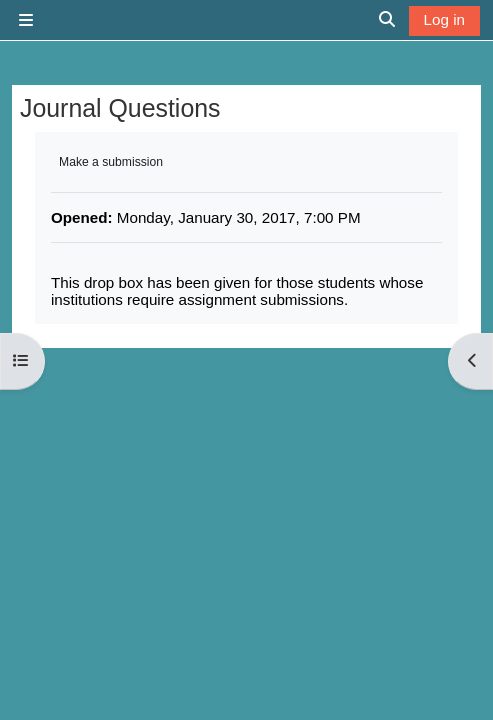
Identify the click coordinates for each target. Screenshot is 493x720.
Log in (444, 19)
